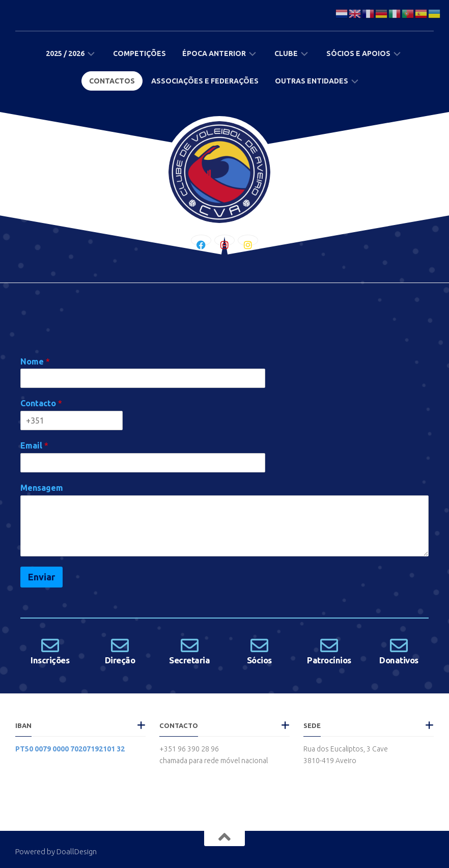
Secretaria (189, 660)
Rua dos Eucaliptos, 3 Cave (346, 749)
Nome (35, 361)
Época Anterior (214, 53)
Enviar (41, 577)
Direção (120, 660)
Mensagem (42, 488)
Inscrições (50, 660)
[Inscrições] (50, 645)
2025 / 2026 (65, 53)
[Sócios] (259, 645)
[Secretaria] (190, 645)
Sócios (259, 660)
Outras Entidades (312, 81)
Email (34, 445)
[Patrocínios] (329, 645)
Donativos (399, 660)
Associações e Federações (205, 81)
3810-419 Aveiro (330, 761)
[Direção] (120, 645)
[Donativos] (399, 645)
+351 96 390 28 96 (189, 749)
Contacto (41, 403)
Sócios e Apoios (358, 53)
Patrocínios (329, 660)
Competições (139, 53)
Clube (286, 53)
